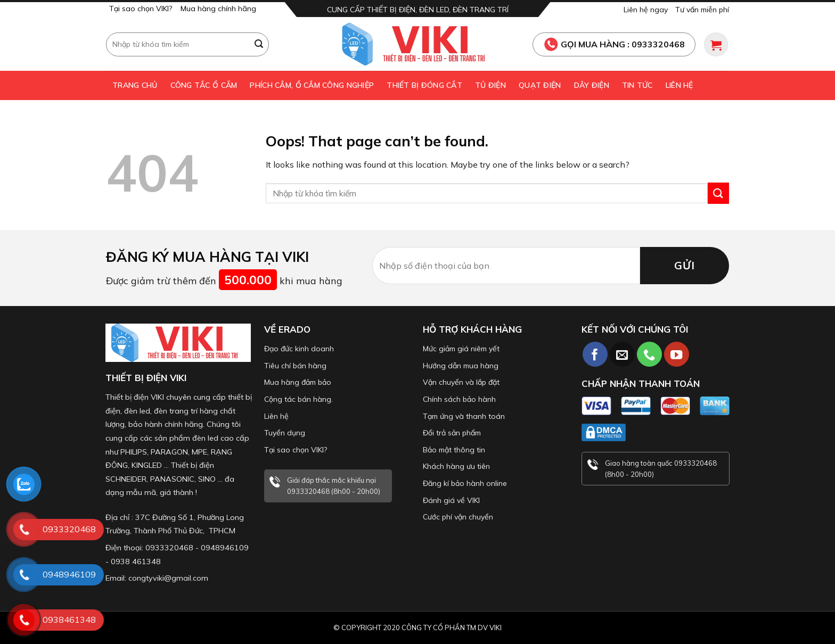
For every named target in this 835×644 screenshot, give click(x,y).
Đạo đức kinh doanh (299, 349)
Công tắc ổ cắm (204, 85)
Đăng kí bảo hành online (465, 483)
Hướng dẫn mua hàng (461, 366)
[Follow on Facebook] (595, 354)
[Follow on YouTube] (677, 354)
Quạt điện (540, 85)
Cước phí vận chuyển (458, 517)
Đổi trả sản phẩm (452, 433)
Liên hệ (680, 85)
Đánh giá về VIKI (451, 500)
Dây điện (592, 85)
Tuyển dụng (285, 433)
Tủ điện (490, 85)
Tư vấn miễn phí (702, 10)
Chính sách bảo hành (459, 399)
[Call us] (649, 354)
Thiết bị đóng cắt (424, 85)
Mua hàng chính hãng (218, 9)
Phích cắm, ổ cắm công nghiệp (312, 85)
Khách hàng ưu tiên (456, 466)
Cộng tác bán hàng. (298, 399)
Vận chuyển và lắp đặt (461, 382)
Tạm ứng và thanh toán (464, 416)
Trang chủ (135, 85)
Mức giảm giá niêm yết (461, 349)
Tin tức (637, 85)
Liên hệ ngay (646, 10)
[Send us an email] (622, 354)
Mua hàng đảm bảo (298, 382)
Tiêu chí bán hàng (295, 366)
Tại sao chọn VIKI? (141, 9)
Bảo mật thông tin (454, 450)
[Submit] (259, 44)
